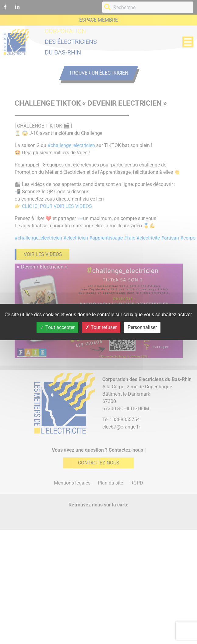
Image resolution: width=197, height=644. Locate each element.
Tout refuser (101, 327)
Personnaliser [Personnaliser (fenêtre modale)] (142, 327)
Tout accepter (57, 327)
